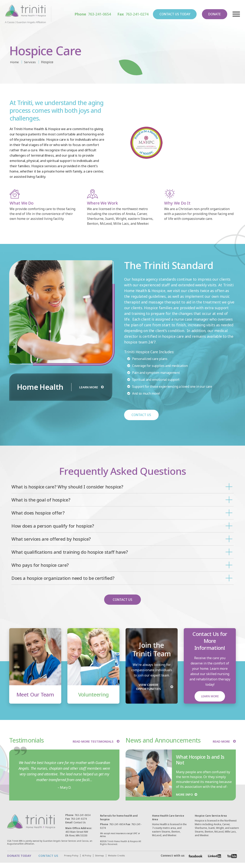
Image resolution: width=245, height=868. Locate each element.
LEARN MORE (89, 387)
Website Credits (62, 861)
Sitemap (45, 861)
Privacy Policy (15, 861)
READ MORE (221, 742)
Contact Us (76, 823)
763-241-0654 (83, 14)
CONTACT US (142, 415)
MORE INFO (185, 795)
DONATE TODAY (20, 856)
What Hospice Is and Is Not (202, 760)
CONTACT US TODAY (169, 14)
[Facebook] (194, 859)
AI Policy (31, 861)
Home (14, 62)
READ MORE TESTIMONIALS (92, 742)
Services (31, 62)
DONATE (212, 14)
